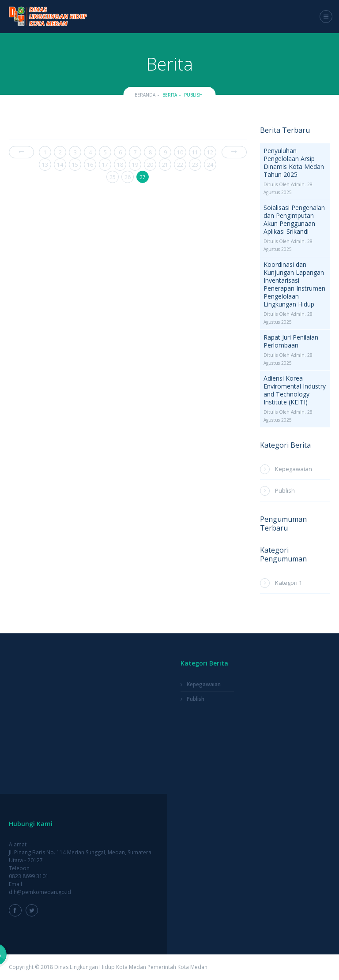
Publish (193, 95)
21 (165, 165)
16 (90, 165)
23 (195, 165)
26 (128, 177)
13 (45, 165)
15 (75, 165)
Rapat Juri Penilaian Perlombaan (291, 341)
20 (150, 165)
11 (195, 152)
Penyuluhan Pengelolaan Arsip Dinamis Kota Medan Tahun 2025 (294, 163)
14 (60, 165)
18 (120, 165)
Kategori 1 (288, 583)
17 (105, 165)
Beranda (145, 95)
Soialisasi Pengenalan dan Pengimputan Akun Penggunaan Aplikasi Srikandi (294, 220)
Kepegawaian (294, 469)
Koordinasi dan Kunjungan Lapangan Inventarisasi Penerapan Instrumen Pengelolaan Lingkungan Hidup (294, 284)
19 (135, 165)
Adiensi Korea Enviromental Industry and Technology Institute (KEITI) (295, 390)
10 (180, 152)
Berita (170, 95)
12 (210, 152)
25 (113, 177)
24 (210, 165)
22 (180, 165)
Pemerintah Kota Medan (177, 967)
